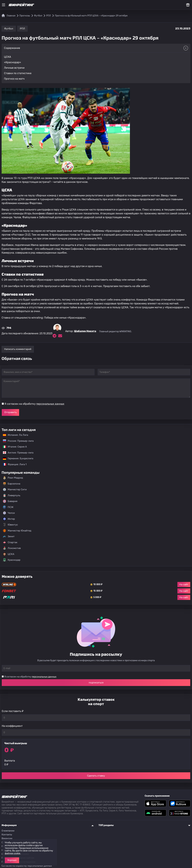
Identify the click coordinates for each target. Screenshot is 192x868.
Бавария (10, 501)
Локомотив (12, 548)
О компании (8, 831)
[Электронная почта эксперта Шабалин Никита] (60, 336)
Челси (9, 513)
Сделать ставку (96, 776)
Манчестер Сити (15, 489)
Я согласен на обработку (34, 404)
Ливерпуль (12, 495)
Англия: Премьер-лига (17, 453)
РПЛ (22, 29)
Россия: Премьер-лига (17, 441)
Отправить (10, 412)
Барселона (12, 484)
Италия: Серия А (13, 447)
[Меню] (4, 5)
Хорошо (12, 860)
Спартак (10, 542)
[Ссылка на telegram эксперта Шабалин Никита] (54, 336)
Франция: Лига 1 (13, 464)
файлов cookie (13, 853)
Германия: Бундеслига (16, 458)
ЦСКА (9, 554)
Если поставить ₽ (13, 711)
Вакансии (7, 838)
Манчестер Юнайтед (17, 531)
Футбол (9, 29)
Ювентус (10, 525)
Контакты (7, 835)
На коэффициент (12, 726)
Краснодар (12, 560)
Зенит (9, 536)
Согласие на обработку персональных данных (27, 866)
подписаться (96, 683)
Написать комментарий (18, 349)
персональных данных (50, 404)
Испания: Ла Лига (15, 435)
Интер (9, 519)
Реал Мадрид (13, 478)
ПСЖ (8, 507)
